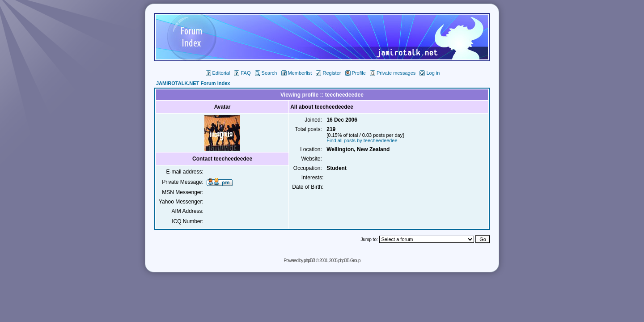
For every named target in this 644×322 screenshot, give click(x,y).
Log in (430, 73)
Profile (356, 73)
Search (266, 73)
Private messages (393, 73)
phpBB (309, 261)
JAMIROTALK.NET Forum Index (193, 83)
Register (328, 73)
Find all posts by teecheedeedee (362, 140)
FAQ (242, 73)
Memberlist (297, 73)
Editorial (218, 73)
